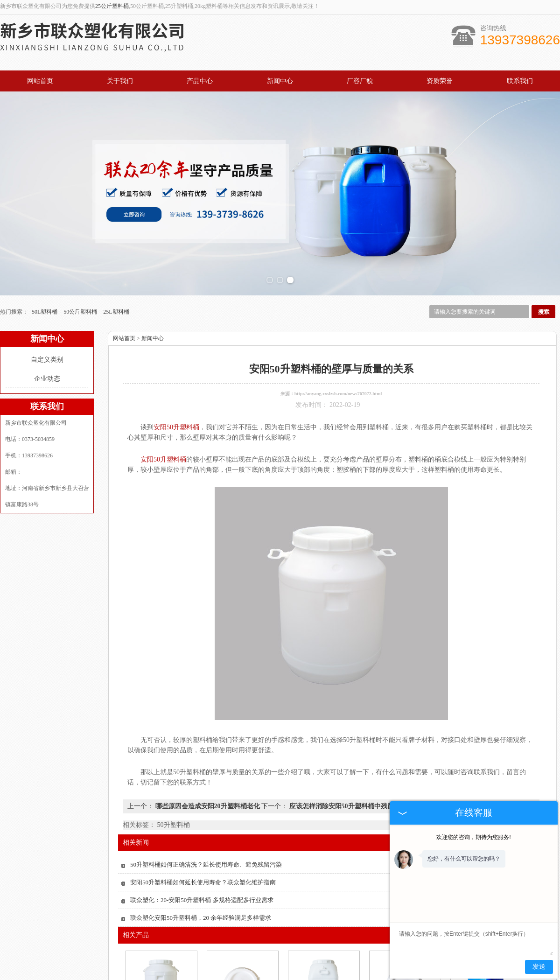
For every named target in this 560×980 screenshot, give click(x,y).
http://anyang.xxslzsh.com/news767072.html (338, 331)
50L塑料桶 (45, 249)
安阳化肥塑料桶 (242, 968)
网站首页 (40, 81)
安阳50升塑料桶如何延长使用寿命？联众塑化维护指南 (203, 820)
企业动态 (47, 316)
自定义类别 (47, 297)
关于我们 (120, 81)
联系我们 (520, 81)
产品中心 (200, 81)
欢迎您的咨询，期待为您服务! (474, 837)
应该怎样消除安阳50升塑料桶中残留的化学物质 (357, 744)
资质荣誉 (440, 81)
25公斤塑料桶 (112, 6)
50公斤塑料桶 (81, 249)
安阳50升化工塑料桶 (323, 968)
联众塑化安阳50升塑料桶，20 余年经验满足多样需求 (201, 855)
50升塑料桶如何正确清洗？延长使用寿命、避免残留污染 (206, 802)
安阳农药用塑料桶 (161, 968)
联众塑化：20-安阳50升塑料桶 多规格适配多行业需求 (202, 837)
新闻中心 (280, 81)
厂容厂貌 (360, 81)
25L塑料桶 (116, 249)
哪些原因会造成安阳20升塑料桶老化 (207, 744)
